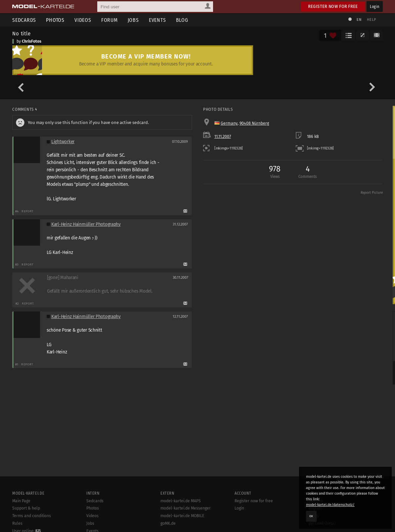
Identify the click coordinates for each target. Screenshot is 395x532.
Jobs (133, 20)
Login (375, 6)
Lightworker (63, 142)
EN (359, 20)
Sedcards (24, 20)
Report (28, 211)
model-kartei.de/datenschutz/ (330, 505)
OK (311, 516)
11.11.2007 (223, 137)
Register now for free (333, 6)
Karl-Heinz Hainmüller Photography (86, 224)
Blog (182, 20)
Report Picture (372, 193)
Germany (229, 123)
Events (157, 20)
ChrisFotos (32, 41)
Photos (55, 20)
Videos (83, 20)
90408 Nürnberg (254, 123)
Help (372, 20)
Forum (110, 20)
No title (22, 33)
